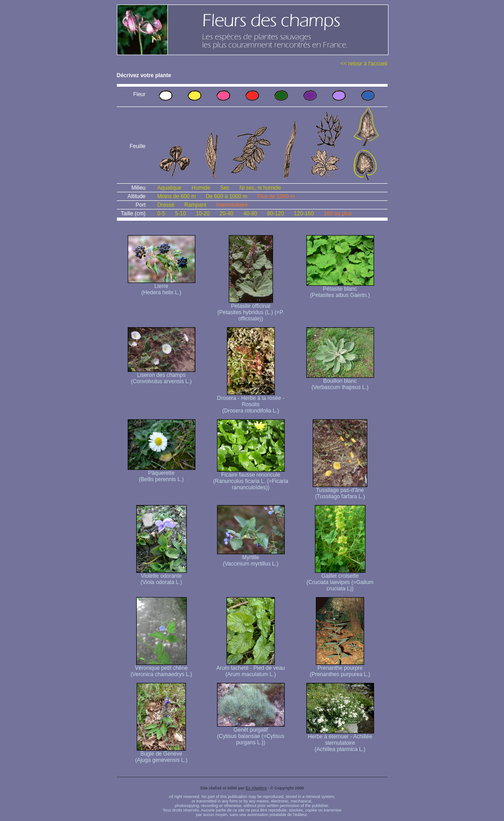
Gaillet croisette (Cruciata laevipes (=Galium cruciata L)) (340, 580)
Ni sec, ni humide (260, 188)
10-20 (203, 213)
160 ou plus (338, 213)
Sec (225, 188)
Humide (201, 188)
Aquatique (170, 188)
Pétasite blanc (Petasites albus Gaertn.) (340, 290)
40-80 (250, 213)
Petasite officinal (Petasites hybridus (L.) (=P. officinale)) (251, 310)
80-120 (275, 213)
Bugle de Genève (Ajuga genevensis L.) (161, 754)
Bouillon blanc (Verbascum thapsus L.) (340, 382)
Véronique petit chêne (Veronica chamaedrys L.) (161, 669)
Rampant (196, 205)
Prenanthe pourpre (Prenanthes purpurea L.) (340, 669)
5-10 (180, 213)
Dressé (166, 205)
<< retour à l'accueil (364, 64)
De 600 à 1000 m (227, 196)
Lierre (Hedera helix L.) (162, 287)
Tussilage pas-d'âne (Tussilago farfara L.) (340, 491)
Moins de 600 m (177, 196)
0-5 (161, 213)
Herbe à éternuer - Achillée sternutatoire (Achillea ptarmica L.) (340, 740)
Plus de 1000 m (276, 196)
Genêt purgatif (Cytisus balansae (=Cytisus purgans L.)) (251, 734)
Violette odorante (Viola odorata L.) (162, 577)
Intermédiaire (232, 205)
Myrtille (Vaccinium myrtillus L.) (251, 558)
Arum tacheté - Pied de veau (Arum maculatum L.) (250, 669)
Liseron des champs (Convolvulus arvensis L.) (162, 376)
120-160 (304, 213)
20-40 (227, 213)
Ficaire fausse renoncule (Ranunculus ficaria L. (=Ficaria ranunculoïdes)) (250, 479)
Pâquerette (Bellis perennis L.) (162, 474)
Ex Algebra (256, 788)
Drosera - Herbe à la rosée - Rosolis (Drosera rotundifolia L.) (251, 402)
